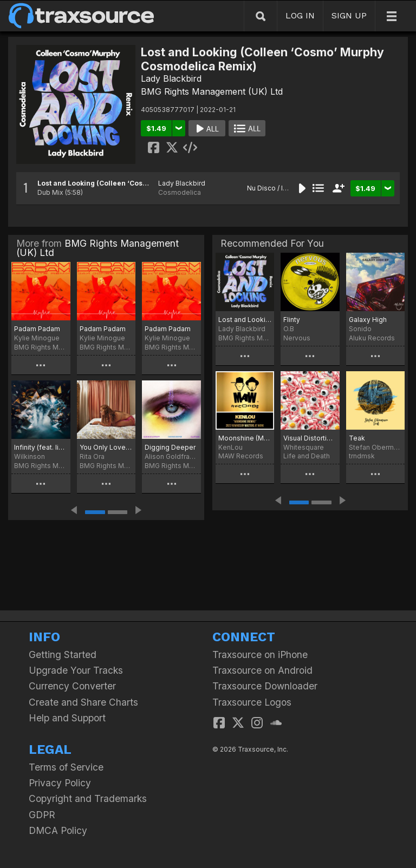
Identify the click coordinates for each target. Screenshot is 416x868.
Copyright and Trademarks (88, 798)
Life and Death (307, 456)
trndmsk (362, 456)
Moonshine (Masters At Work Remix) (245, 438)
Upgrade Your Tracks (76, 670)
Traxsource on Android (262, 670)
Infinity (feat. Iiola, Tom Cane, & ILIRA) (41, 447)
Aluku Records (372, 338)
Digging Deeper (170, 447)
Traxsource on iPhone (260, 655)
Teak (357, 438)
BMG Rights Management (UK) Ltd (212, 91)
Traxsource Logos (252, 702)
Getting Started (63, 655)
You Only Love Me (106, 447)
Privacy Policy (60, 783)
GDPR (42, 815)
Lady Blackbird (171, 78)
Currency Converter (72, 686)
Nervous (297, 338)
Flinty (292, 320)
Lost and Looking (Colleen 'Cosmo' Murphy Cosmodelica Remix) (245, 320)
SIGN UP (349, 15)
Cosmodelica (180, 192)
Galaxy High (368, 320)
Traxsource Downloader (265, 686)
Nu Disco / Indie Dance (283, 188)
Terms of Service (66, 767)
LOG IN (300, 15)
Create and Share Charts (83, 702)
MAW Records (241, 456)
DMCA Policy (58, 830)
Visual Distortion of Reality (310, 438)
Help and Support (67, 718)
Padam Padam (37, 329)
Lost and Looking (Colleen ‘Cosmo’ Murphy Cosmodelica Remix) (147, 183)
